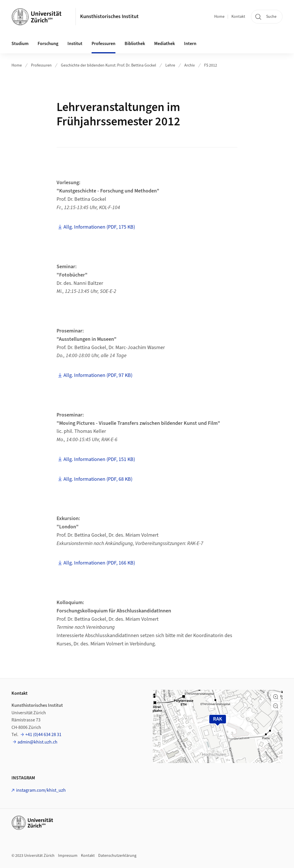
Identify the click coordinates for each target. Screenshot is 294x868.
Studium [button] (20, 44)
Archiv (190, 65)
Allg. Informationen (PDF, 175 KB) (99, 227)
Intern (190, 44)
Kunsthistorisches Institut (109, 16)
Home (219, 17)
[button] (276, 697)
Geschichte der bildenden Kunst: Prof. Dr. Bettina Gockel (109, 65)
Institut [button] (75, 44)
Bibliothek (135, 44)
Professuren (41, 65)
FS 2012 (211, 65)
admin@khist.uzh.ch (37, 742)
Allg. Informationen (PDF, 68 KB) (98, 479)
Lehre (170, 65)
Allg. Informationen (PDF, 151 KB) (99, 459)
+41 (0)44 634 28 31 (43, 735)
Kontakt (238, 17)
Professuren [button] (104, 44)
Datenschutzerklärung (117, 856)
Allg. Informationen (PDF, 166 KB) (99, 563)
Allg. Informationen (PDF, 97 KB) (98, 375)
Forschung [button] (48, 44)
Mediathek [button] (165, 44)
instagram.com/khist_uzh (41, 790)
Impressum (68, 856)
